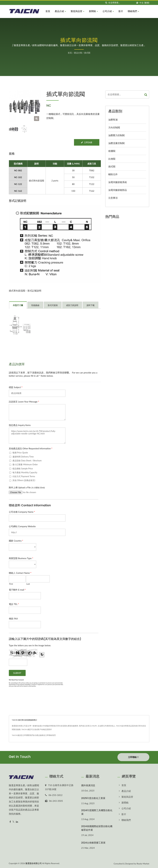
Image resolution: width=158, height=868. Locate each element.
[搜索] (106, 3)
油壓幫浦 (113, 120)
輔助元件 (113, 174)
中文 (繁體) (144, 3)
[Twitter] (13, 821)
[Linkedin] (17, 821)
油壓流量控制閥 (116, 143)
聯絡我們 (133, 11)
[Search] (121, 3)
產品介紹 (60, 11)
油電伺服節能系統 (118, 182)
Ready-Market (143, 863)
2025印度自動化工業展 (93, 798)
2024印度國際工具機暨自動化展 (97, 812)
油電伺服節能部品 (118, 190)
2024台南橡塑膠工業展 (93, 842)
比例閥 (112, 159)
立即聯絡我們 (50, 735)
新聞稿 (93, 11)
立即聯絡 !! (133, 757)
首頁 (48, 11)
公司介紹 (108, 11)
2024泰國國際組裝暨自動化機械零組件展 (97, 828)
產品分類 (78, 53)
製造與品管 (77, 11)
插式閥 (87, 53)
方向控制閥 (114, 127)
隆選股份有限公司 (34, 863)
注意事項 (113, 198)
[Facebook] (10, 821)
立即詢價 (87, 142)
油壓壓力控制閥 (116, 135)
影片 (121, 11)
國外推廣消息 (88, 785)
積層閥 (112, 151)
